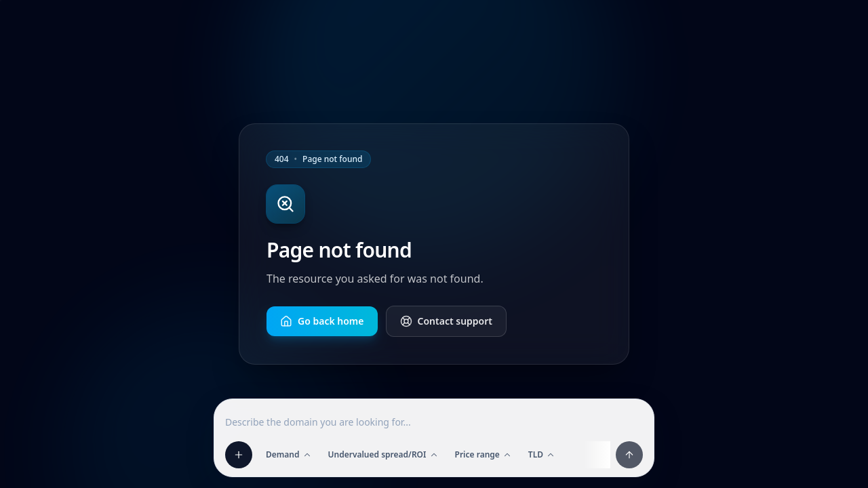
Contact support (447, 321)
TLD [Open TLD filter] (542, 454)
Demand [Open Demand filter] (289, 454)
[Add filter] (239, 455)
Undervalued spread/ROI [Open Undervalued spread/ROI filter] (383, 454)
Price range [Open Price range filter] (484, 454)
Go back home (322, 321)
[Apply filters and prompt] (629, 455)
